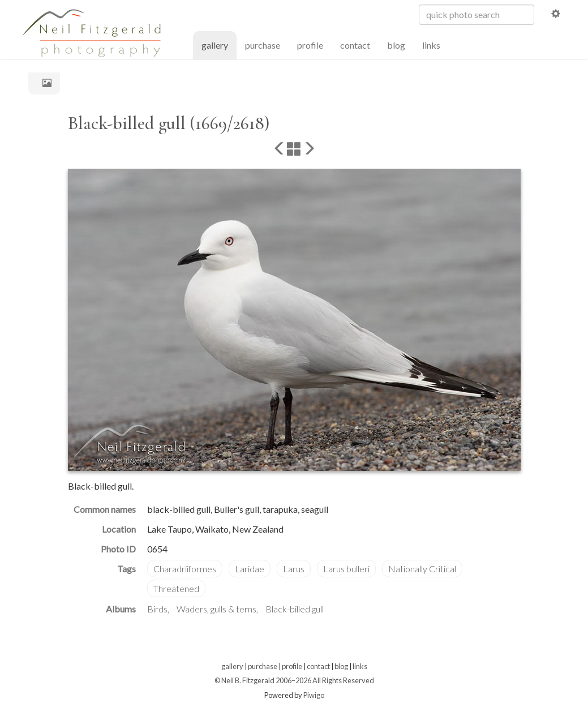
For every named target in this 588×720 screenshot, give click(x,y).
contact (355, 45)
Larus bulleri (346, 569)
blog (396, 45)
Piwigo (314, 695)
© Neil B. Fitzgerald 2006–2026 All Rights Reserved (294, 680)
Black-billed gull (295, 609)
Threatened (176, 588)
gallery (219, 44)
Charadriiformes (185, 569)
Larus (294, 569)
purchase (263, 45)
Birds (157, 609)
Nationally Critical (422, 569)
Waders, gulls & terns (216, 609)
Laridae (250, 569)
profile (310, 45)
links (431, 45)
